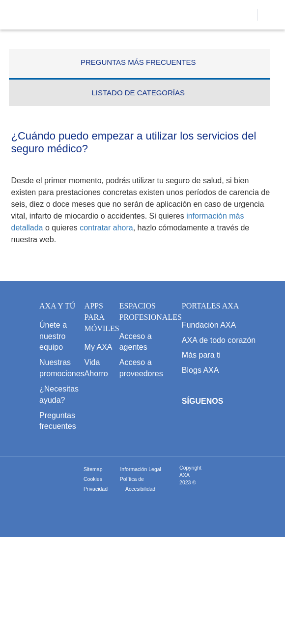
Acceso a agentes (136, 342)
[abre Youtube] (249, 425)
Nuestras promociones (62, 368)
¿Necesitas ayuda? (59, 394)
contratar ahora (106, 228)
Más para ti (201, 355)
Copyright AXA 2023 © (190, 475)
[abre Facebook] (192, 425)
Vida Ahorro (96, 368)
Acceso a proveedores (141, 368)
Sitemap (93, 469)
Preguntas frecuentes (58, 421)
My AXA (99, 347)
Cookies (93, 479)
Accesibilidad (140, 489)
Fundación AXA (209, 325)
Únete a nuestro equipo (53, 336)
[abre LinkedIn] (277, 425)
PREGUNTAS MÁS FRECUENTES (138, 62)
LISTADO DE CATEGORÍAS (138, 93)
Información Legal (140, 469)
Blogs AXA (200, 370)
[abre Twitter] (221, 425)
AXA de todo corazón (219, 340)
